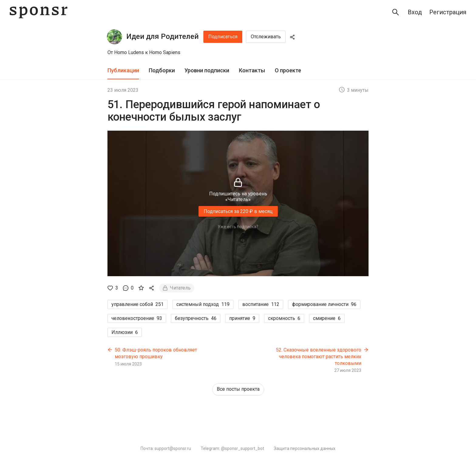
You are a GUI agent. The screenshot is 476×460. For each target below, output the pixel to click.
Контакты (252, 70)
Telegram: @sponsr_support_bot (232, 448)
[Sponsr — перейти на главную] (39, 12)
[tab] (123, 71)
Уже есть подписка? (238, 227)
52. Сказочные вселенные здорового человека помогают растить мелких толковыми (319, 356)
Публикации (123, 70)
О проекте (288, 70)
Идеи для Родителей (162, 36)
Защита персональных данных (305, 448)
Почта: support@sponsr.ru (166, 448)
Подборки (162, 70)
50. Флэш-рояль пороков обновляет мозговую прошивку (156, 353)
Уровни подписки (207, 70)
